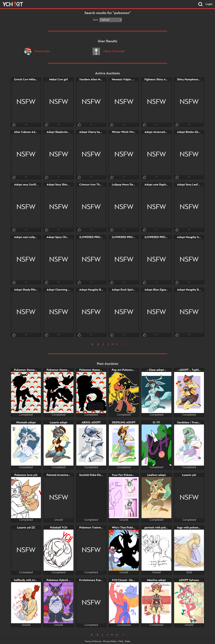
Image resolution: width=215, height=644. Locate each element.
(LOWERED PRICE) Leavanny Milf (133, 237)
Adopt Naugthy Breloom (95, 290)
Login (209, 4)
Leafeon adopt (156, 475)
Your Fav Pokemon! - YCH (128, 475)
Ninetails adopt (26, 423)
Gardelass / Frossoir (189, 423)
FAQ (121, 641)
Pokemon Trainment (92, 528)
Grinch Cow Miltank (26, 80)
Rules (128, 641)
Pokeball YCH (59, 528)
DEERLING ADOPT (124, 423)
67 (117, 635)
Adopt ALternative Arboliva (162, 132)
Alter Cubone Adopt (27, 132)
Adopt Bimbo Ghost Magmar (195, 132)
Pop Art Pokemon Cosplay (128, 370)
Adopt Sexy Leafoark (190, 185)
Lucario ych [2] (26, 528)
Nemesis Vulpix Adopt (126, 80)
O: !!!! (156, 423)
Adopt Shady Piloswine (28, 290)
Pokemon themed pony (29, 370)
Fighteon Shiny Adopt (158, 80)
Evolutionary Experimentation (98, 580)
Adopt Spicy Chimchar (60, 237)
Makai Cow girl (59, 80)
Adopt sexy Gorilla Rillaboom (32, 185)
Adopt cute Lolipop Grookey (32, 237)
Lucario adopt (59, 423)
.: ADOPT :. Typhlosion (191, 370)
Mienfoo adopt (156, 580)
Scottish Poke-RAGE (92, 475)
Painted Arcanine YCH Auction (66, 475)
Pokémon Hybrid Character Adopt (68, 580)
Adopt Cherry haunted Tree (96, 132)
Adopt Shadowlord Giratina (64, 132)
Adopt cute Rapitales (158, 185)
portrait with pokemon (159, 528)
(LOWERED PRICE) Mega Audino (100, 237)
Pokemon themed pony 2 (62, 370)
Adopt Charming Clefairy (62, 290)
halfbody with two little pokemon (35, 580)
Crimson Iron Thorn (92, 185)
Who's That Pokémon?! (126, 528)
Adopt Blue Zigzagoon (158, 290)
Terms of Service (93, 641)
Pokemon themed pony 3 (95, 370)
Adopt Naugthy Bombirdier (194, 290)
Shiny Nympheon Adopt (192, 80)
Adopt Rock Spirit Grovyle (128, 290)
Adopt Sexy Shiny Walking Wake (67, 185)
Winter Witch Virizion (125, 132)
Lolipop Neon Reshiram (127, 185)
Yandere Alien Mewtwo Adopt (98, 80)
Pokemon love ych (26, 475)
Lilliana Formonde (109, 51)
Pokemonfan (37, 51)
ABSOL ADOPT (91, 423)
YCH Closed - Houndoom (128, 580)
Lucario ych (189, 475)
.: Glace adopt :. (156, 370)
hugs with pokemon (189, 528)
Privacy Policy (110, 641)
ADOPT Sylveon (189, 580)
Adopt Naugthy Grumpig (192, 237)
